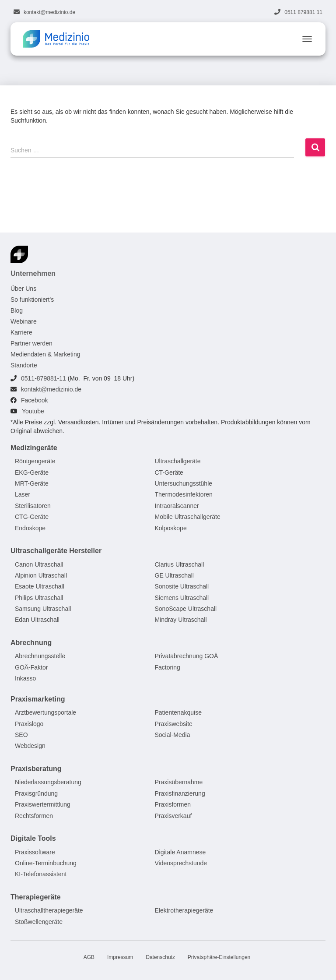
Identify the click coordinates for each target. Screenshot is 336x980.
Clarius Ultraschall (180, 564)
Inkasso (25, 679)
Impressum (120, 957)
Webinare (24, 321)
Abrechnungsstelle (40, 656)
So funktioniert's (32, 300)
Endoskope (30, 528)
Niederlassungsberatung (48, 783)
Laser (23, 495)
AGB (89, 957)
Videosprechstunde (181, 863)
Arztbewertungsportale (45, 713)
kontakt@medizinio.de (49, 12)
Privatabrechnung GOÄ (187, 656)
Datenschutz (160, 957)
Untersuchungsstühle (184, 483)
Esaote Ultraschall (40, 587)
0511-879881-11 (44, 378)
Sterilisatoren (33, 506)
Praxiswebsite (174, 724)
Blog (17, 310)
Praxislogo (29, 724)
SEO (21, 735)
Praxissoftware (35, 852)
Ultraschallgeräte (178, 461)
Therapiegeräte (36, 897)
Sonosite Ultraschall (182, 587)
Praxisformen (173, 804)
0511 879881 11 (303, 12)
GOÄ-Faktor (31, 667)
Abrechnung (31, 643)
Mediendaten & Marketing (45, 354)
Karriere (21, 332)
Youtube (33, 411)
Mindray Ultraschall (181, 620)
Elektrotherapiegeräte (184, 911)
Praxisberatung (36, 769)
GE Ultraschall (174, 575)
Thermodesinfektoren (184, 495)
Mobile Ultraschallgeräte (188, 517)
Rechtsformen (34, 816)
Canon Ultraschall (39, 564)
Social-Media (173, 735)
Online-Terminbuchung (46, 863)
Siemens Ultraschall (182, 598)
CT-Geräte (169, 472)
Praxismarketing (38, 699)
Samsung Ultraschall (43, 609)
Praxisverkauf (173, 816)
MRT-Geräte (32, 483)
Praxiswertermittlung (43, 804)
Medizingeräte (34, 448)
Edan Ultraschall (37, 620)
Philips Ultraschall (39, 598)
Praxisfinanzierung (180, 793)
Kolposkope (171, 528)
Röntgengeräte (35, 461)
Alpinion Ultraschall (41, 575)
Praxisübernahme (179, 783)
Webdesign (30, 746)
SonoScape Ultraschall (186, 609)
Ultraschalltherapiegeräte (49, 911)
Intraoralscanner (177, 506)
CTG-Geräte (32, 517)
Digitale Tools (33, 838)
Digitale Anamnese (180, 852)
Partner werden (31, 343)
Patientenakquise (178, 713)
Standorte (24, 365)
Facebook (34, 400)
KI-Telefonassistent (41, 874)
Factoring (168, 667)
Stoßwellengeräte (39, 922)
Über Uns (23, 289)
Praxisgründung (36, 793)
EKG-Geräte (32, 472)
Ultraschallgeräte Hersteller (56, 551)
